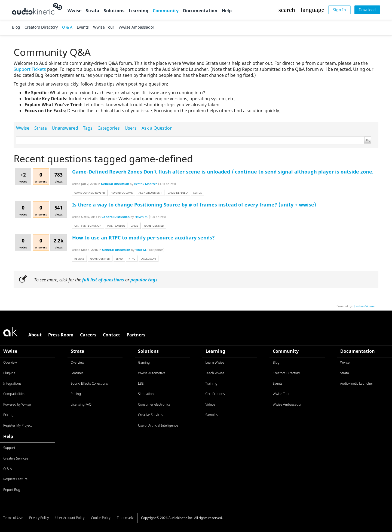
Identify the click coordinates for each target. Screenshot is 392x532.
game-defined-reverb (90, 193)
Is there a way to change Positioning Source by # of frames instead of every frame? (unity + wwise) (194, 205)
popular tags (144, 280)
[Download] (367, 10)
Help (227, 11)
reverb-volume (122, 193)
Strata (93, 11)
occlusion (148, 259)
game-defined (178, 193)
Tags (88, 128)
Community (166, 11)
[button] (287, 10)
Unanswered (65, 128)
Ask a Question (157, 128)
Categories (109, 128)
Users (131, 128)
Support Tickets (30, 69)
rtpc (132, 259)
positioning (116, 226)
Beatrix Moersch (146, 184)
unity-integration (88, 226)
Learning (139, 11)
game (134, 226)
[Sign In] (339, 10)
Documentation (200, 11)
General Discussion (115, 184)
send (119, 259)
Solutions (114, 11)
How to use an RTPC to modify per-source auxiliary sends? (143, 238)
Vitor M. (141, 250)
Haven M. (141, 217)
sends (197, 193)
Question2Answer (364, 306)
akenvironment (150, 193)
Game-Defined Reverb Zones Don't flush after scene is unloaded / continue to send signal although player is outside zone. (223, 172)
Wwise (74, 11)
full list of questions (103, 280)
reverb (79, 259)
